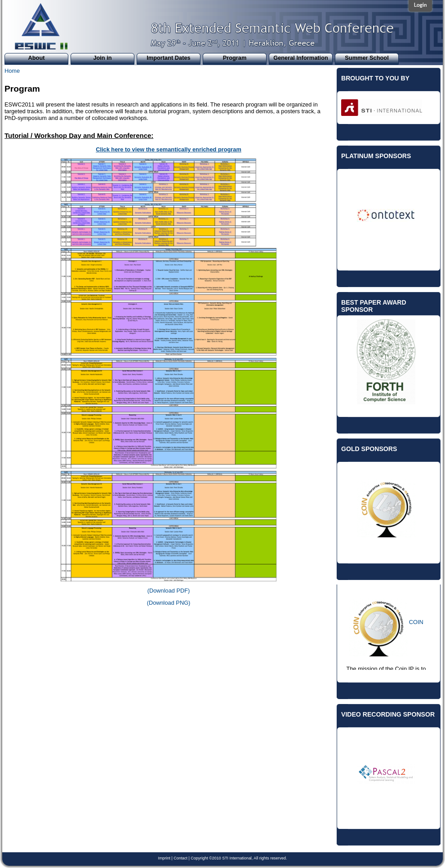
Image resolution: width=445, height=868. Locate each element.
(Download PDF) (169, 591)
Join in (102, 58)
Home (12, 71)
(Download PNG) (169, 603)
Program (235, 58)
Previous (334, 203)
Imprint (164, 858)
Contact (180, 858)
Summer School (367, 58)
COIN (416, 622)
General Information (301, 58)
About (37, 58)
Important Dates (168, 58)
